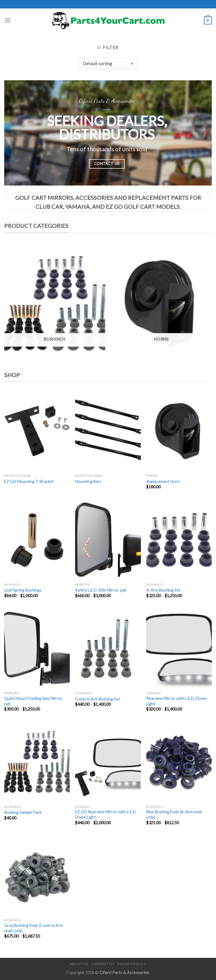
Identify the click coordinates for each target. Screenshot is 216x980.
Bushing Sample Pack (23, 812)
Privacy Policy (132, 964)
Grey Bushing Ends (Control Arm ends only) (33, 928)
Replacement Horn (163, 481)
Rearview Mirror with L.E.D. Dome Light (176, 701)
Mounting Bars (88, 481)
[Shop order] (108, 64)
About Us (79, 964)
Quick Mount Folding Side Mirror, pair (34, 701)
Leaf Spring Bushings (23, 590)
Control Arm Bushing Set (98, 699)
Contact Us (103, 964)
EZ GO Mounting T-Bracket (29, 481)
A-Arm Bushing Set (163, 590)
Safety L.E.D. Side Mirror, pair (101, 590)
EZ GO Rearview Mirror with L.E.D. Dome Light (106, 814)
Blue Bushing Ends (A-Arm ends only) (174, 814)
